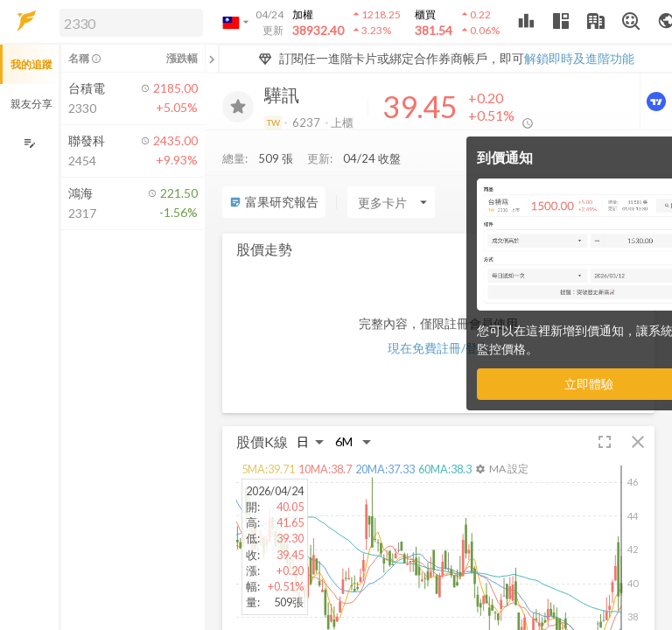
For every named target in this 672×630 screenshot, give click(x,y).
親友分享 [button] (31, 104)
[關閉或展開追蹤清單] (212, 59)
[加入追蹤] (238, 107)
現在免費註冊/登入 (439, 348)
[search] (131, 23)
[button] (128, 22)
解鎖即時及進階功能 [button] (579, 58)
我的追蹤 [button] (31, 64)
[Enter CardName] (391, 202)
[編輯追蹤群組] (29, 143)
